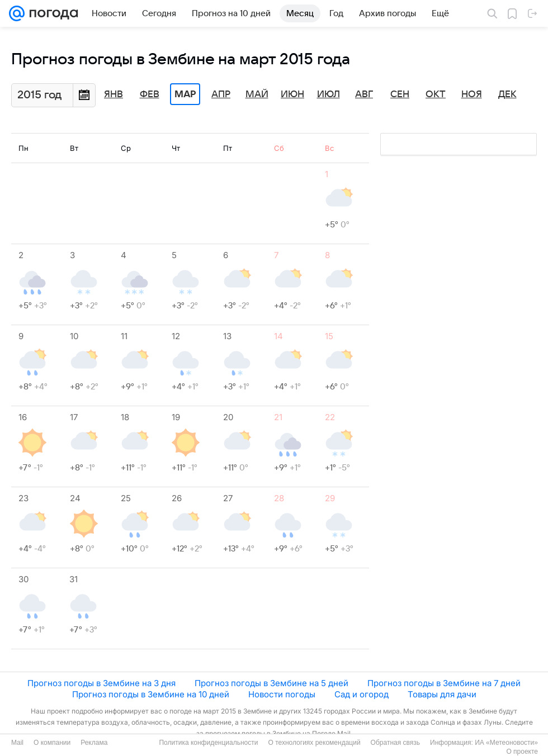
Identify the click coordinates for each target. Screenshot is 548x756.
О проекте (522, 752)
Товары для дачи (442, 694)
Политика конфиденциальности (208, 743)
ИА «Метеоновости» (506, 743)
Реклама (94, 743)
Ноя (472, 94)
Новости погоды (282, 694)
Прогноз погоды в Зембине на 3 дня (101, 683)
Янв (114, 94)
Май (257, 94)
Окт (436, 94)
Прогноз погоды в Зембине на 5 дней (271, 683)
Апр (221, 94)
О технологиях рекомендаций (314, 743)
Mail (17, 743)
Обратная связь (395, 743)
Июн (292, 94)
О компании (52, 743)
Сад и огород (362, 694)
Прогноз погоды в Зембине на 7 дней (444, 683)
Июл (329, 94)
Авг (364, 94)
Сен (400, 94)
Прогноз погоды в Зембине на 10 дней (151, 694)
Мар (185, 94)
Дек (507, 94)
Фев (150, 94)
